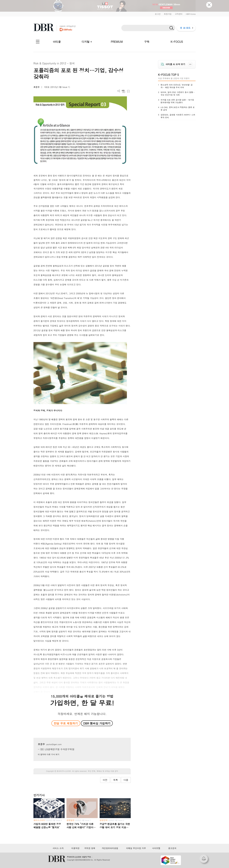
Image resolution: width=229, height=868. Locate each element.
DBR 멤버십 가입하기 (97, 723)
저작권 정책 (90, 848)
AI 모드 (187, 28)
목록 (116, 780)
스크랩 (128, 91)
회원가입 (168, 14)
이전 (105, 780)
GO (190, 64)
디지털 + (87, 42)
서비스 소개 (58, 848)
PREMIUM (117, 42)
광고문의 (172, 848)
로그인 (158, 14)
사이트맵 (156, 848)
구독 (147, 42)
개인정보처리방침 (110, 848)
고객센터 (179, 14)
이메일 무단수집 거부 (136, 848)
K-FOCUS (177, 42)
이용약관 (75, 848)
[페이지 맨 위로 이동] (205, 860)
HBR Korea (191, 14)
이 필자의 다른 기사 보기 (49, 754)
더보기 (119, 91)
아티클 (57, 42)
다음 (126, 780)
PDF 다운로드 (123, 91)
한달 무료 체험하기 (66, 723)
